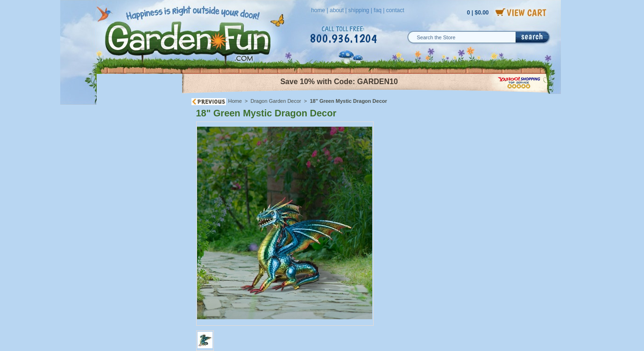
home (318, 10)
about (337, 10)
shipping (359, 10)
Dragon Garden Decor (276, 101)
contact (395, 10)
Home (235, 101)
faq (378, 10)
